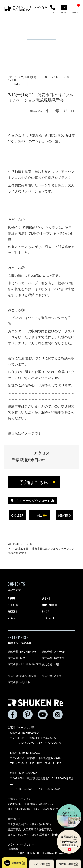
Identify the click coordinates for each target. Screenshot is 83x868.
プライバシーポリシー (21, 844)
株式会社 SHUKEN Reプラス (25, 667)
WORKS (13, 611)
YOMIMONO (49, 605)
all (40, 515)
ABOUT (12, 598)
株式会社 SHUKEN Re (22, 652)
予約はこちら (34, 482)
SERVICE (13, 605)
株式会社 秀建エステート (57, 658)
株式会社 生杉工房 (19, 682)
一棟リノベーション (19, 799)
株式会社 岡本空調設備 (22, 676)
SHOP (46, 611)
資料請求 (14, 863)
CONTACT (48, 618)
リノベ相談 (41, 864)
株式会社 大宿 (50, 664)
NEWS (12, 618)
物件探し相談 (69, 864)
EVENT (46, 598)
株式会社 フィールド (55, 652)
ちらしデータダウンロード (33, 501)
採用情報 (13, 849)
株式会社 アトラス (53, 676)
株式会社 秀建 (16, 658)
